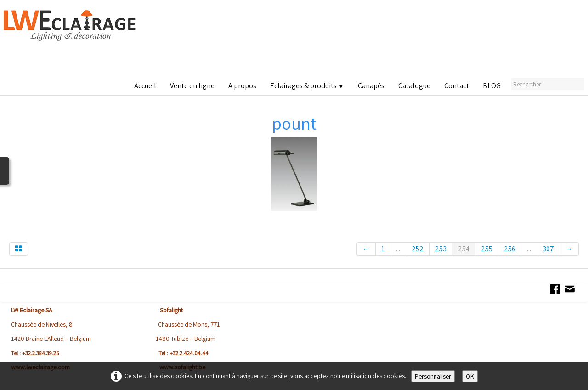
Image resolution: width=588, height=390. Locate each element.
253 (441, 249)
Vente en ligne (192, 86)
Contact (457, 86)
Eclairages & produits (307, 86)
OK (470, 376)
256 (510, 249)
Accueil (145, 86)
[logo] (72, 41)
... (398, 249)
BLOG (492, 86)
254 (464, 249)
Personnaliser (433, 376)
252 (418, 249)
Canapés (371, 86)
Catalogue (414, 86)
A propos (242, 86)
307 (548, 249)
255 (487, 249)
